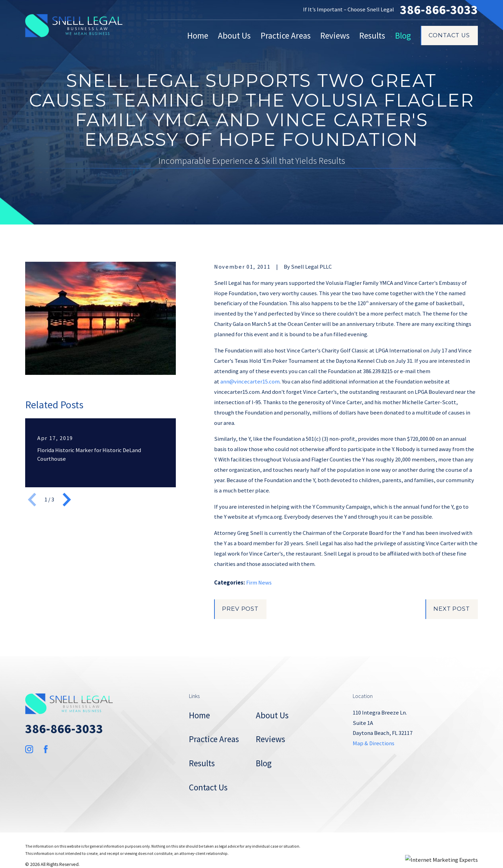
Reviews (270, 739)
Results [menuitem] (372, 36)
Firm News (259, 583)
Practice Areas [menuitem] (286, 36)
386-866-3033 (439, 10)
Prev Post (240, 609)
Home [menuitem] (198, 36)
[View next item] (67, 500)
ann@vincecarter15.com (250, 382)
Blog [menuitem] (403, 36)
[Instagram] (29, 749)
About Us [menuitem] (234, 36)
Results (202, 763)
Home (199, 715)
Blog (264, 763)
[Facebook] (46, 749)
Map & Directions (374, 743)
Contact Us (449, 35)
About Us (272, 715)
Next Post (452, 609)
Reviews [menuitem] (335, 36)
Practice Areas (214, 739)
